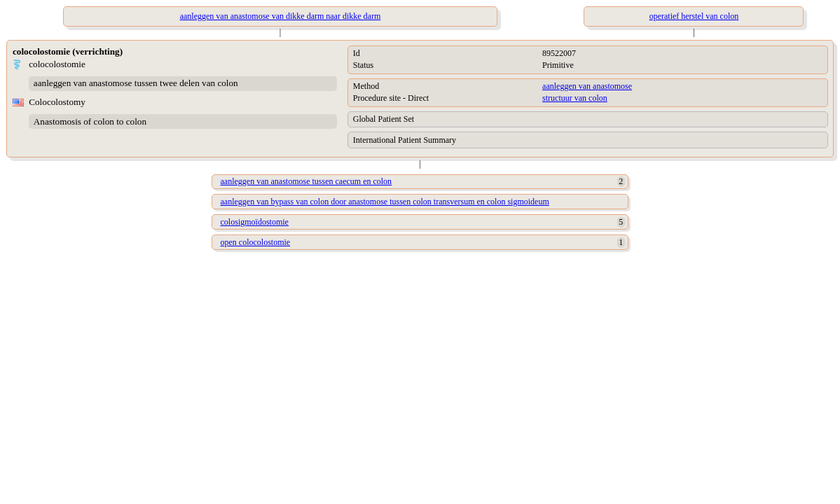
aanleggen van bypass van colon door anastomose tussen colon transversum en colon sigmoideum (385, 202)
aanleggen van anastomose (587, 86)
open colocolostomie (256, 242)
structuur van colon (575, 98)
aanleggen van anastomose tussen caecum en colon (307, 181)
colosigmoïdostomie (255, 222)
